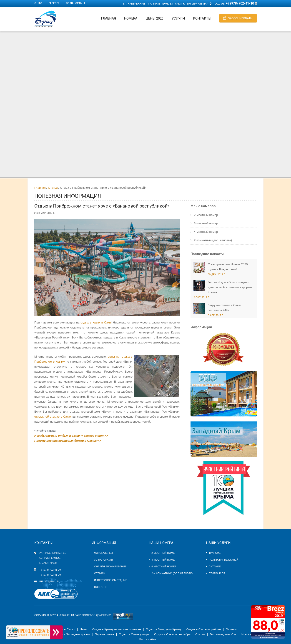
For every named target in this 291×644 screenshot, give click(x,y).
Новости (100, 587)
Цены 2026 (154, 18)
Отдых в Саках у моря (134, 634)
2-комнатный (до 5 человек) (213, 240)
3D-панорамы (103, 560)
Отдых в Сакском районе (204, 629)
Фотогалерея (103, 553)
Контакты (202, 18)
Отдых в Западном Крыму (164, 629)
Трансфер (216, 553)
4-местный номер (206, 232)
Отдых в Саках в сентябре (172, 634)
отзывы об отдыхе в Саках (53, 417)
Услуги (178, 18)
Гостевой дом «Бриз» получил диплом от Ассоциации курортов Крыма (230, 287)
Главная (108, 18)
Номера (131, 18)
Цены (84, 629)
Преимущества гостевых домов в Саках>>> (68, 441)
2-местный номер (206, 215)
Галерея (54, 3)
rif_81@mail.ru (50, 581)
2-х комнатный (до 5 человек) (172, 573)
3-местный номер (206, 223)
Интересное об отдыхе (111, 580)
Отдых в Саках (65, 629)
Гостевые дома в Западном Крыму (66, 634)
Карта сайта (148, 639)
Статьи (53, 188)
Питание (215, 566)
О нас (38, 3)
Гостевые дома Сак (223, 634)
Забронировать (240, 18)
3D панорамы (75, 3)
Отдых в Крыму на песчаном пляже (117, 629)
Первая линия (104, 634)
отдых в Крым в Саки (96, 322)
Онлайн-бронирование (110, 566)
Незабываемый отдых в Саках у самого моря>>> (71, 436)
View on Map (200, 4)
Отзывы (100, 573)
